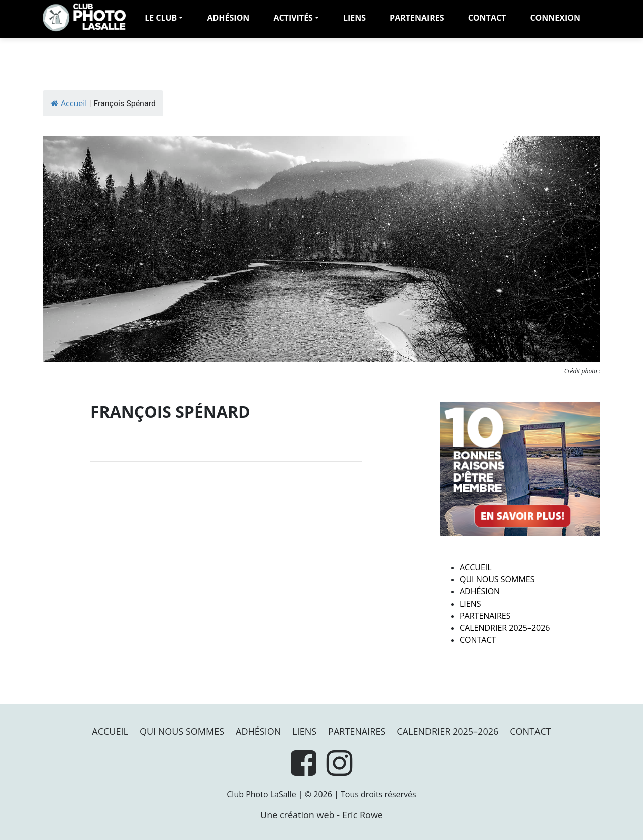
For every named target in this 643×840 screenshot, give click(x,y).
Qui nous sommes (497, 579)
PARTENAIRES (417, 18)
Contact (487, 18)
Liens (354, 18)
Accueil (69, 103)
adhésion (228, 18)
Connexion (555, 18)
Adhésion (480, 591)
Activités (293, 18)
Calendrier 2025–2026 (505, 628)
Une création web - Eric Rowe (321, 815)
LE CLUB (161, 18)
